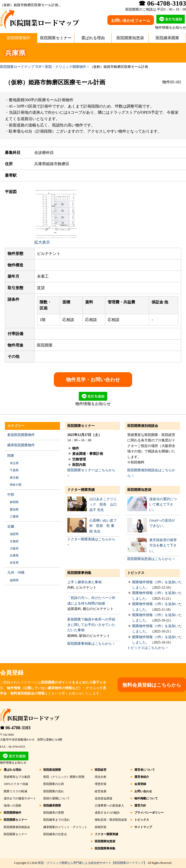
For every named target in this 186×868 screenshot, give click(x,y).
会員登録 (140, 784)
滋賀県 (14, 534)
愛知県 (14, 509)
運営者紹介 (142, 777)
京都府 (14, 541)
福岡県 (14, 580)
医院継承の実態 (54, 813)
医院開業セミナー (56, 38)
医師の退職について (57, 798)
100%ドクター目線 (16, 784)
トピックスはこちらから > (147, 648)
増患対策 (101, 784)
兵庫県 (14, 556)
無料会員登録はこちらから (152, 685)
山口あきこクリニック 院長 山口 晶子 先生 (103, 505)
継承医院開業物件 (21, 445)
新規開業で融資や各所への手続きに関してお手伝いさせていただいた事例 (91, 625)
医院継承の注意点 (55, 834)
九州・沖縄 (16, 573)
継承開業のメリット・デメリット (65, 827)
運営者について (145, 770)
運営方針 (140, 806)
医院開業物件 (19, 38)
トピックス (136, 573)
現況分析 (101, 777)
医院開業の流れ (54, 791)
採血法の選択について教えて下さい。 (163, 505)
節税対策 (101, 827)
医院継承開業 (167, 38)
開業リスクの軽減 (15, 791)
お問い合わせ (143, 791)
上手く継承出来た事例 (84, 582)
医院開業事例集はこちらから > (91, 644)
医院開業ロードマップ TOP (21, 67)
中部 (11, 495)
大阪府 (14, 548)
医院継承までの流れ (57, 820)
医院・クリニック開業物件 (66, 67)
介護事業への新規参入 (109, 806)
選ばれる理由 (93, 38)
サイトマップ (143, 827)
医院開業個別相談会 (143, 426)
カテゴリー (16, 426)
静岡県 (14, 502)
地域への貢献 (12, 806)
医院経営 (101, 770)
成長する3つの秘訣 (107, 813)
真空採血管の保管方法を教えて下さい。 (163, 546)
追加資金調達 (104, 798)
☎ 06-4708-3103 (15, 728)
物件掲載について (146, 798)
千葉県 (14, 470)
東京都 (14, 478)
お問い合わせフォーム (131, 20)
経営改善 (101, 791)
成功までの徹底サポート (20, 798)
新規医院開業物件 (21, 435)
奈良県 (14, 563)
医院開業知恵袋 (130, 38)
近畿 (11, 527)
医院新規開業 (52, 770)
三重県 (14, 517)
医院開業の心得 (54, 784)
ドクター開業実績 (81, 490)
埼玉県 (14, 463)
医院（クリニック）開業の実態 (64, 777)
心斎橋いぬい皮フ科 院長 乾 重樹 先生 (103, 526)
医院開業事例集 (79, 573)
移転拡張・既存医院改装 (111, 820)
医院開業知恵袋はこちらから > (151, 559)
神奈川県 (16, 485)
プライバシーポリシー (149, 813)
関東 (11, 456)
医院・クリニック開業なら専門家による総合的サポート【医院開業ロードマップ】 (92, 863)
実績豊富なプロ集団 (17, 777)
